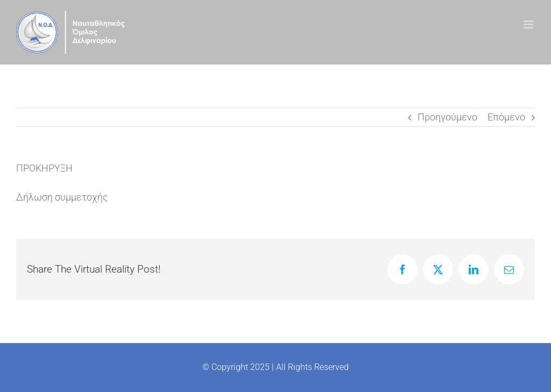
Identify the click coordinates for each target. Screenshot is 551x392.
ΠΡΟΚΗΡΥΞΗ (44, 168)
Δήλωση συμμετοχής (62, 197)
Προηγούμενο (447, 117)
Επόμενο (506, 117)
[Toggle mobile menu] (529, 24)
